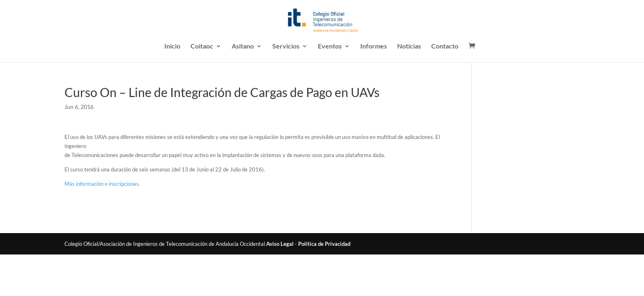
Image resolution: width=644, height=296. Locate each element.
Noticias (409, 46)
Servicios (286, 46)
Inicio (172, 46)
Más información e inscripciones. (102, 184)
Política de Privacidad (324, 244)
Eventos (330, 46)
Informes (374, 46)
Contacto (445, 46)
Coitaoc (202, 46)
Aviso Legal (280, 244)
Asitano (243, 46)
